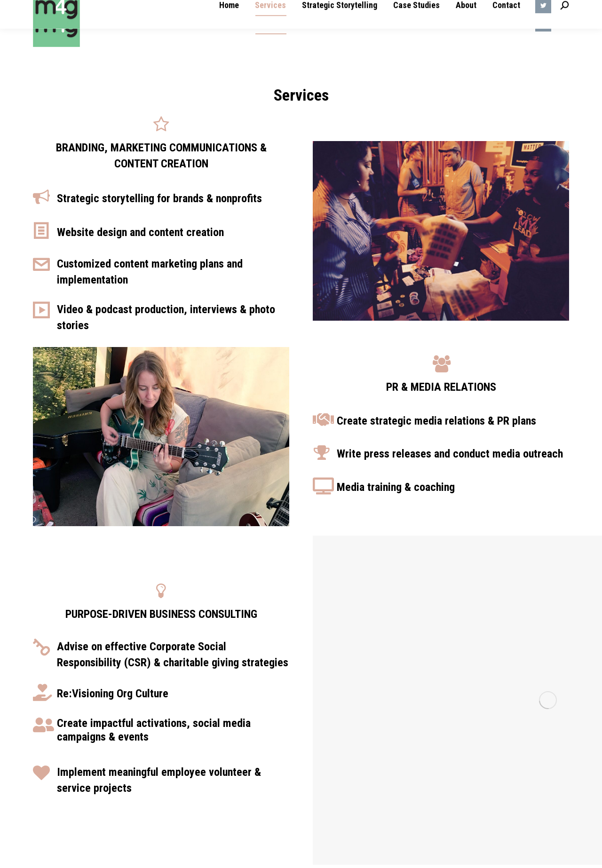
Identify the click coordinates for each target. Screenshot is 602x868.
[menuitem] (229, 24)
